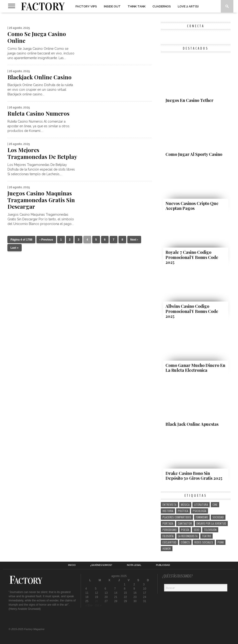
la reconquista (188, 536)
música (185, 505)
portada (168, 523)
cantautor (185, 523)
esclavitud (169, 542)
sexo (197, 530)
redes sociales (204, 542)
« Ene (89, 605)
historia (168, 511)
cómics (185, 542)
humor (167, 548)
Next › (134, 240)
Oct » (98, 605)
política (183, 511)
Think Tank (137, 6)
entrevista (169, 505)
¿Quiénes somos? (101, 565)
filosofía (168, 536)
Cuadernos (162, 6)
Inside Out (112, 6)
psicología (200, 511)
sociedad (218, 517)
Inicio (72, 565)
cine (215, 505)
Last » (15, 248)
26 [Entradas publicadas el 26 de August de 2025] (96, 601)
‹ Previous (46, 240)
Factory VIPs (86, 6)
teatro (207, 536)
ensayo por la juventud (211, 523)
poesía (185, 530)
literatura (201, 505)
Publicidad (163, 565)
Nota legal (134, 565)
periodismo (170, 530)
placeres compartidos (177, 517)
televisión (210, 530)
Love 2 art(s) (188, 6)
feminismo (202, 517)
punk (221, 542)
